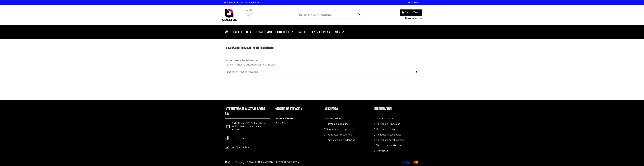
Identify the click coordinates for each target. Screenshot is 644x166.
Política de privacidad (233, 2)
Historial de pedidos (337, 124)
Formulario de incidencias (341, 140)
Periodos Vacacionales (389, 135)
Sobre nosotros (385, 118)
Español (414, 2)
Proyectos (382, 151)
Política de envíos (253, 2)
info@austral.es (240, 147)
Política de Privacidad (388, 124)
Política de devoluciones (390, 140)
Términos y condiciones (389, 145)
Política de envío (386, 129)
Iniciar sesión (334, 118)
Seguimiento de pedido (340, 129)
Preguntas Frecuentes (339, 135)
